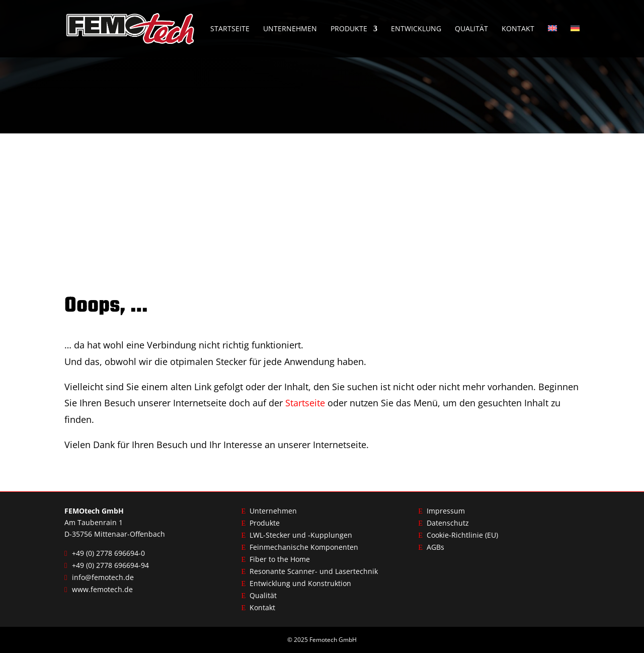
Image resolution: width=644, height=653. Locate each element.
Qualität (471, 29)
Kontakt (518, 29)
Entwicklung (416, 29)
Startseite (230, 29)
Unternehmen (290, 29)
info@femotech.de (103, 577)
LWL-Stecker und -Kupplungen (301, 535)
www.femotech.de (102, 589)
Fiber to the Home (280, 559)
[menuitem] (552, 41)
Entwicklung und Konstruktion (300, 583)
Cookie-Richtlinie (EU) (462, 535)
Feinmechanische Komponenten (304, 547)
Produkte (349, 29)
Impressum (446, 511)
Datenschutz (448, 523)
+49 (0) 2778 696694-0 (108, 553)
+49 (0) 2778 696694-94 (110, 565)
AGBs (435, 547)
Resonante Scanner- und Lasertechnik (314, 571)
